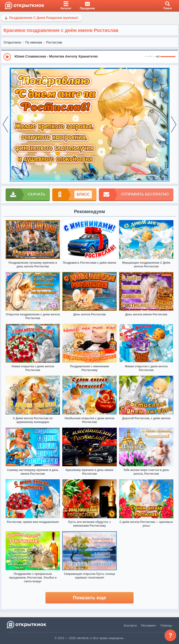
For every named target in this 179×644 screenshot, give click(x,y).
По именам (34, 42)
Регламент (149, 625)
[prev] (5, 125)
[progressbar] (168, 57)
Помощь (166, 625)
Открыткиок (12, 42)
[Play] (7, 57)
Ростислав (54, 42)
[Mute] (158, 57)
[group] (89, 57)
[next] (174, 125)
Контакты (130, 625)
